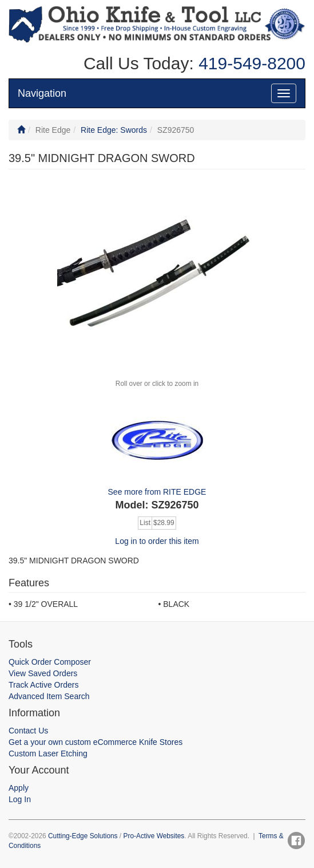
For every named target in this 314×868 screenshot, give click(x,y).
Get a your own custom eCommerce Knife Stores (96, 742)
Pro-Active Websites (154, 836)
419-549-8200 (250, 63)
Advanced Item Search (49, 696)
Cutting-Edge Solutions (83, 836)
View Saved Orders (43, 673)
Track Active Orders (43, 685)
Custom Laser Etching (48, 753)
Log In (20, 799)
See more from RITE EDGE (157, 492)
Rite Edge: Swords (114, 130)
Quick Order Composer (50, 662)
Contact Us (28, 731)
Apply (19, 788)
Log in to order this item (157, 541)
